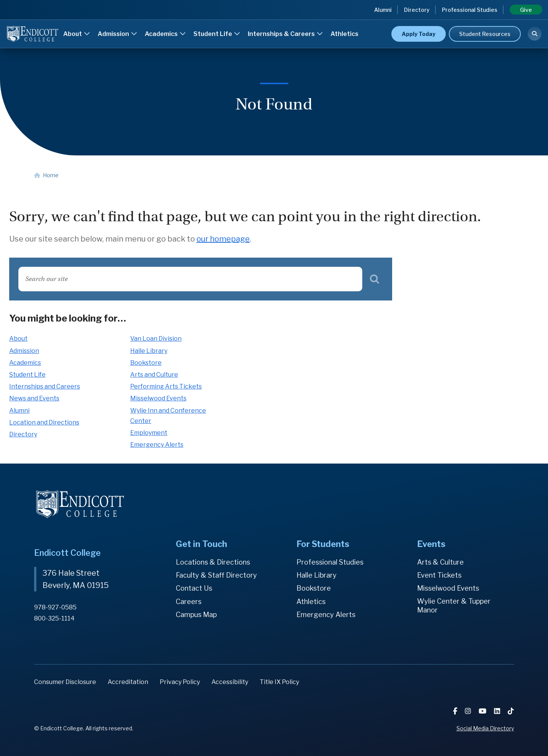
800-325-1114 (54, 618)
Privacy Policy (180, 682)
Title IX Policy (279, 682)
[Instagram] (469, 711)
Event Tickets (439, 575)
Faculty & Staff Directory (216, 575)
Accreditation (128, 682)
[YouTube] (483, 711)
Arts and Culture (154, 375)
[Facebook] (456, 711)
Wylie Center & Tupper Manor (454, 606)
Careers (189, 602)
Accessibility (230, 682)
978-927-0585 (55, 607)
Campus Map (196, 615)
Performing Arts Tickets (166, 386)
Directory (417, 10)
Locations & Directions (213, 562)
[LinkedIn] (498, 711)
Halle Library (149, 351)
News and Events (34, 398)
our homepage (223, 239)
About (77, 34)
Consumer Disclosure (65, 682)
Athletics (344, 34)
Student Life (217, 34)
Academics (165, 34)
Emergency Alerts (157, 445)
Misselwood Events (158, 398)
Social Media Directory (485, 728)
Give (526, 10)
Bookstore (146, 363)
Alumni (383, 10)
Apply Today (419, 34)
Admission (117, 34)
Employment (149, 433)
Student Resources (485, 34)
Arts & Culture (440, 562)
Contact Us (194, 588)
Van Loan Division (156, 339)
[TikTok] (511, 711)
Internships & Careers (285, 34)
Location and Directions (44, 422)
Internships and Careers (45, 386)
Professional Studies (470, 10)
